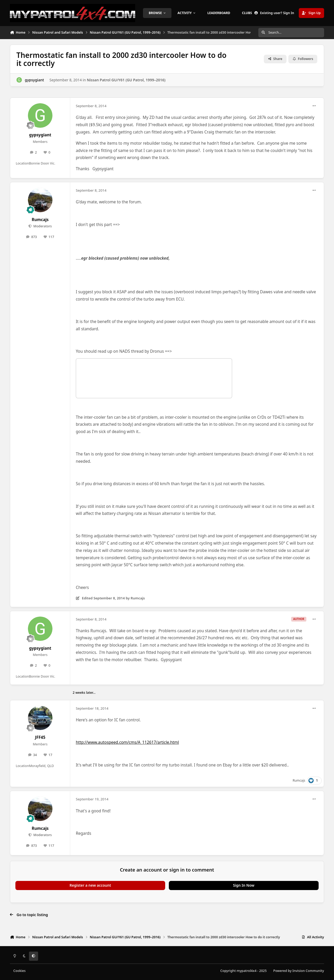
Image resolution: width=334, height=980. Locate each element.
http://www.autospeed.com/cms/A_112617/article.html (127, 742)
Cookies (19, 971)
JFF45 (40, 737)
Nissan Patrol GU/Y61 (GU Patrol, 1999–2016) (126, 80)
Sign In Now (244, 885)
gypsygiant (34, 80)
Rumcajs (40, 220)
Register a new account (90, 885)
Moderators (42, 226)
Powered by (299, 971)
